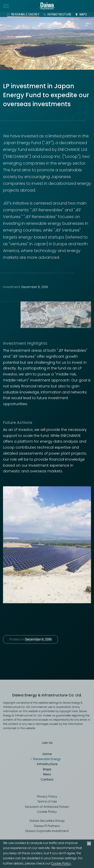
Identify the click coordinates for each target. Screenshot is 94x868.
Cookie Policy (61, 863)
